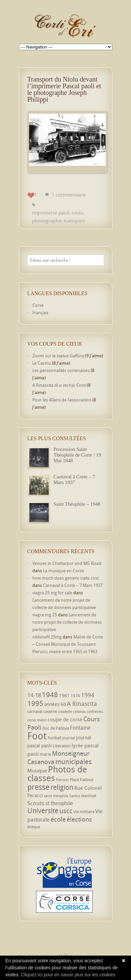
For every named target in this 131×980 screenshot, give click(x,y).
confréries (95, 712)
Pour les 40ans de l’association (62, 400)
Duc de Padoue (56, 728)
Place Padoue (81, 780)
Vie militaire (84, 812)
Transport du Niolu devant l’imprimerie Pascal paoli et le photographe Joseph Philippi (64, 89)
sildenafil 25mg (47, 637)
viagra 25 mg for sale (52, 593)
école (58, 819)
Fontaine (80, 728)
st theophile (59, 803)
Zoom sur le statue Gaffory (58, 356)
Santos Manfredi (83, 796)
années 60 (55, 704)
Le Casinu (42, 363)
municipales (73, 762)
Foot (37, 736)
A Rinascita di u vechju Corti (59, 385)
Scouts (36, 803)
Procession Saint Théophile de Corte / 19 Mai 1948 (77, 455)
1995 (35, 703)
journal (69, 738)
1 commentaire (69, 195)
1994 (88, 695)
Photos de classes (57, 773)
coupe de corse (65, 719)
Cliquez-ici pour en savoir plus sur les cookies (68, 975)
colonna (79, 712)
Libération (62, 746)
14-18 (34, 695)
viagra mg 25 (45, 615)
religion (62, 787)
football (54, 738)
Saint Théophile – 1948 (77, 504)
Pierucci (62, 780)
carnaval (35, 711)
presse (38, 787)
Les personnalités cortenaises (61, 370)
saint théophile (56, 796)
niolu (77, 213)
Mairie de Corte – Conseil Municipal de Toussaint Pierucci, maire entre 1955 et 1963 (68, 644)
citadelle (65, 712)
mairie (45, 754)
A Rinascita (82, 704)
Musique (37, 770)
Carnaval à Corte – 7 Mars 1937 (74, 479)
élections (79, 819)
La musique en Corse (63, 571)
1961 (64, 695)
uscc (66, 811)
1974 (75, 696)
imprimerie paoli (51, 213)
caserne (50, 711)
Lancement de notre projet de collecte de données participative (67, 622)
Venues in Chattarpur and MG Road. (67, 563)
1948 (50, 695)
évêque (34, 827)
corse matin (37, 720)
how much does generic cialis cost (65, 578)
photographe (47, 221)
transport (74, 221)
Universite (43, 811)
